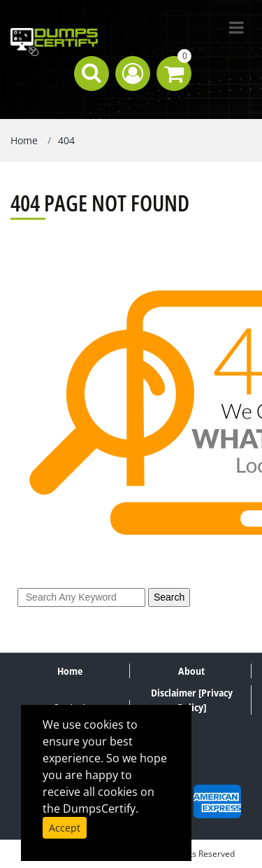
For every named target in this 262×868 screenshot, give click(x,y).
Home (24, 140)
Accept (65, 828)
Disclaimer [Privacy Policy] (192, 700)
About (191, 671)
